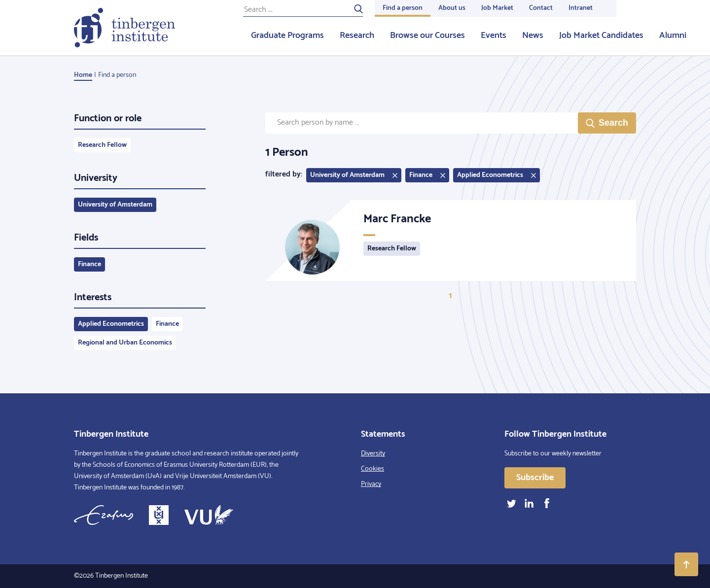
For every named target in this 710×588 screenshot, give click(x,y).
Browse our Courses (427, 35)
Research (357, 35)
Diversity (373, 454)
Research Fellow (102, 145)
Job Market (497, 8)
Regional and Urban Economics (125, 343)
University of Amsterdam (115, 205)
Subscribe (535, 478)
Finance (89, 264)
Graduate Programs (287, 35)
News (533, 35)
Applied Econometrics (111, 324)
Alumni (673, 35)
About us (452, 8)
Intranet (581, 8)
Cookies (373, 469)
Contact (541, 8)
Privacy (371, 484)
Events (494, 35)
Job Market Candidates (601, 35)
